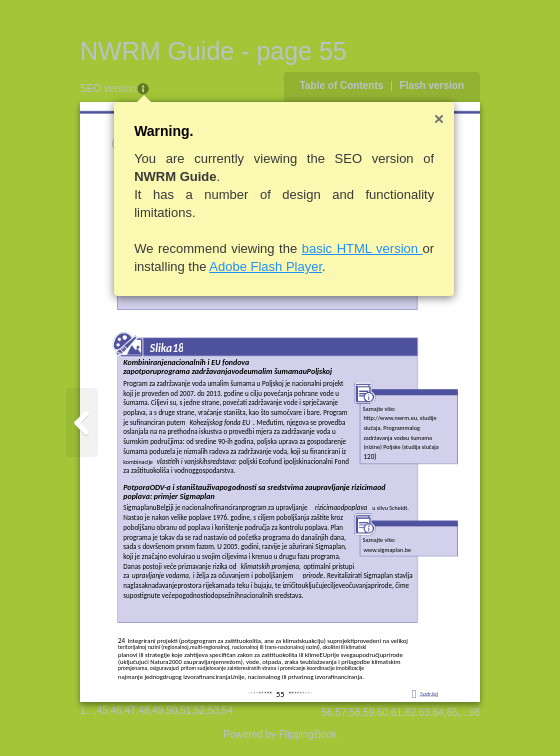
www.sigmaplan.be (387, 550)
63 (424, 712)
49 (157, 710)
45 (102, 710)
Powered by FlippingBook (279, 734)
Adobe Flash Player (265, 266)
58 (354, 712)
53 (213, 710)
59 (368, 712)
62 (410, 712)
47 (130, 710)
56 (326, 712)
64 (438, 712)
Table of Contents (342, 85)
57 (340, 712)
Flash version (432, 85)
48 (143, 710)
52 (199, 710)
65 (452, 712)
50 (171, 710)
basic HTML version (362, 248)
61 (396, 712)
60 (382, 712)
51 (185, 710)
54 (227, 710)
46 (116, 710)
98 (474, 712)
